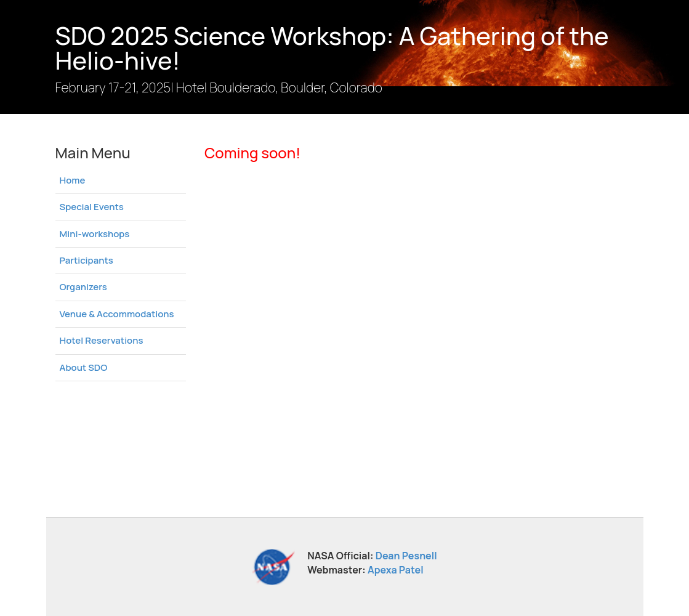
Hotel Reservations (102, 340)
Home (73, 180)
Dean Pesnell (406, 556)
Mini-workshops (95, 234)
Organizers (83, 287)
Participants (87, 260)
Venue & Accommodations (117, 314)
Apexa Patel (396, 570)
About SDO (84, 367)
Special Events (92, 207)
